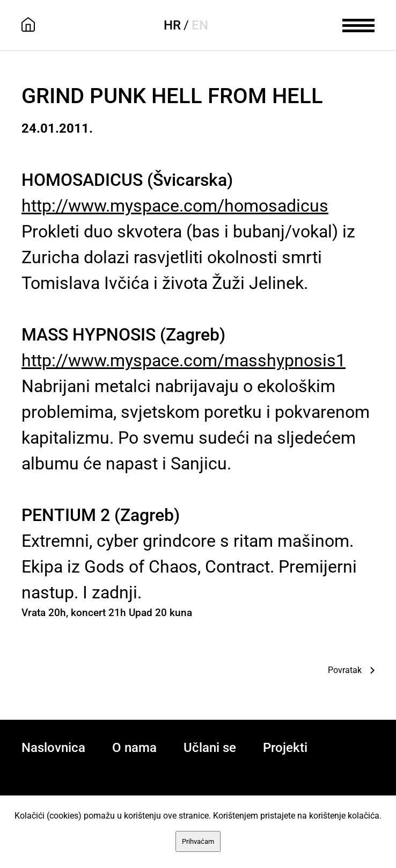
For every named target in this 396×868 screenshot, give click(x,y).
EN (200, 25)
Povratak (345, 670)
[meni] (358, 24)
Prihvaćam (198, 841)
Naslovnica (53, 748)
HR (172, 25)
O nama (134, 748)
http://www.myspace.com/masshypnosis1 (184, 360)
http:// (175, 206)
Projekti (285, 748)
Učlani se (210, 748)
